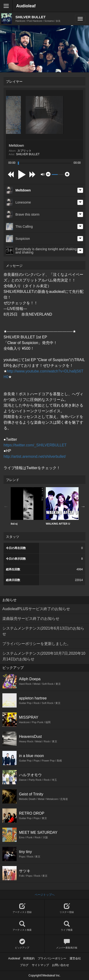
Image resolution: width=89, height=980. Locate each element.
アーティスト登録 (22, 908)
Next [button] (83, 506)
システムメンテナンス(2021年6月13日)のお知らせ (43, 631)
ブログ (24, 965)
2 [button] (48, 529)
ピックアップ (22, 944)
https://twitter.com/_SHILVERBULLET (35, 445)
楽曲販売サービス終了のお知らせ (31, 619)
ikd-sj (27, 506)
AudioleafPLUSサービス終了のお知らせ (36, 609)
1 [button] (41, 529)
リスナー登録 (67, 908)
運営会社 (75, 958)
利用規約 (29, 958)
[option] (27, 506)
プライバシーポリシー (52, 958)
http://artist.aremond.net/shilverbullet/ (35, 456)
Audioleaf (26, 6)
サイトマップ (40, 965)
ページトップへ (45, 895)
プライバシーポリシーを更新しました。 (37, 644)
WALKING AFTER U (62, 506)
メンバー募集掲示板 (67, 944)
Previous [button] (6, 506)
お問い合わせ (61, 965)
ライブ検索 (67, 926)
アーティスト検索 (22, 926)
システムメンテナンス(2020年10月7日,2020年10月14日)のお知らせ (44, 656)
